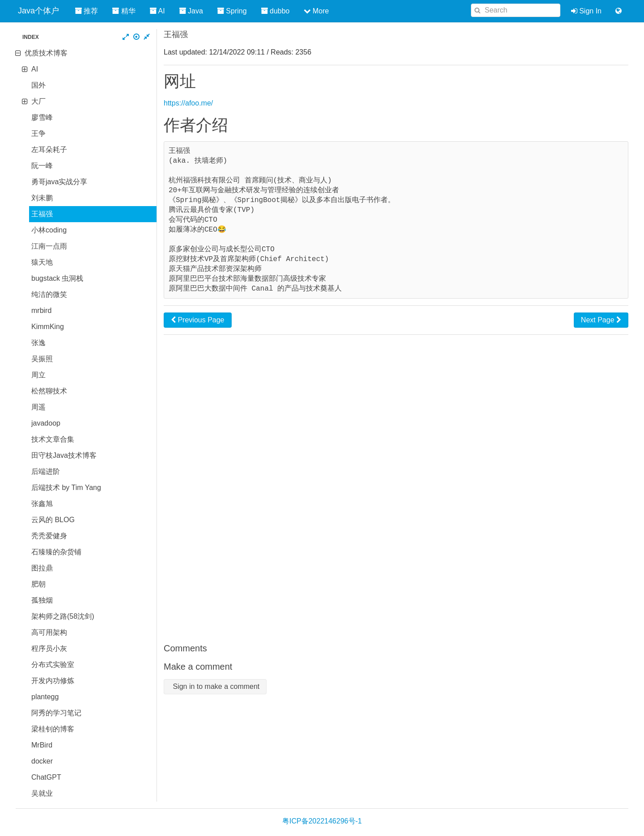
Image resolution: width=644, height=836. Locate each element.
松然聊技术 (49, 391)
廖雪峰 (42, 117)
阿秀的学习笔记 (56, 713)
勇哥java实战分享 (59, 182)
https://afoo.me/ (188, 103)
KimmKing (48, 327)
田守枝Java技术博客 (64, 455)
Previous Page (198, 320)
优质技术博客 (46, 53)
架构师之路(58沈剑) (63, 616)
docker (42, 761)
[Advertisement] (396, 489)
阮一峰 (42, 166)
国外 (38, 85)
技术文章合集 (53, 439)
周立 (38, 375)
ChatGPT (46, 777)
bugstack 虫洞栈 (57, 278)
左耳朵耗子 (49, 150)
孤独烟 (42, 600)
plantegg (45, 697)
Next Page (601, 320)
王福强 (42, 214)
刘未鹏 (42, 198)
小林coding (49, 230)
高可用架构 (49, 632)
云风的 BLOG (53, 520)
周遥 (38, 407)
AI (35, 69)
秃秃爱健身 (49, 536)
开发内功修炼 (53, 681)
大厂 (38, 101)
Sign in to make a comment (215, 686)
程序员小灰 (49, 648)
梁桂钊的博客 (53, 729)
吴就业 (42, 793)
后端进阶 (46, 471)
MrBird (42, 745)
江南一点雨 (49, 246)
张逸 (38, 343)
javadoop (46, 423)
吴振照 (42, 359)
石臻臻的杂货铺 (56, 552)
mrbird (41, 310)
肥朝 (38, 584)
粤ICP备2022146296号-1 (322, 821)
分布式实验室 (53, 665)
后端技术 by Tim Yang (66, 488)
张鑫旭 (42, 504)
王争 (38, 133)
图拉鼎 (42, 568)
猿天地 (42, 262)
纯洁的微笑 (49, 294)
